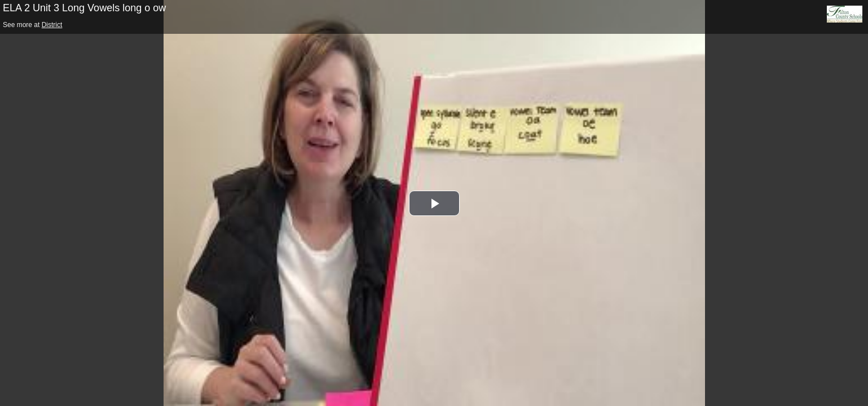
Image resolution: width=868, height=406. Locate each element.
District (52, 25)
